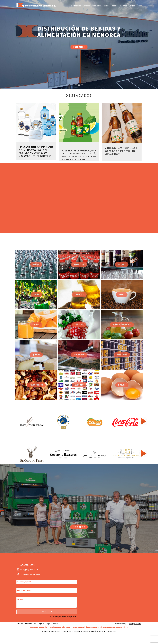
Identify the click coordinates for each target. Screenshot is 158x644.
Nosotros (114, 6)
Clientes (124, 6)
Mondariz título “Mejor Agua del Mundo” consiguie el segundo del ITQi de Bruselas (36, 152)
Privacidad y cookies (24, 624)
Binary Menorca (135, 624)
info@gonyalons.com (29, 570)
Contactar (47, 612)
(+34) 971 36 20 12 (28, 565)
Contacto (133, 6)
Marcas (106, 6)
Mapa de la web (52, 624)
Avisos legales (39, 624)
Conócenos (79, 527)
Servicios (86, 6)
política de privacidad (70, 617)
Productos (96, 6)
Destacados (76, 6)
